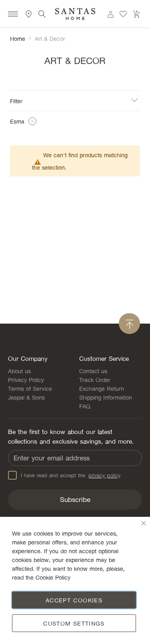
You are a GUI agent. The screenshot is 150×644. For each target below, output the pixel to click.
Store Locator (29, 14)
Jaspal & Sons (26, 397)
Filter (16, 100)
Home (18, 38)
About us (19, 371)
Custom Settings (74, 623)
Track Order (95, 380)
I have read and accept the (64, 475)
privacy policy (104, 475)
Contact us (93, 371)
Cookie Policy (53, 577)
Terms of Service (30, 388)
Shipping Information (106, 397)
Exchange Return (102, 388)
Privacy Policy (26, 380)
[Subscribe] (75, 500)
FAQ (85, 406)
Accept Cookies (74, 600)
